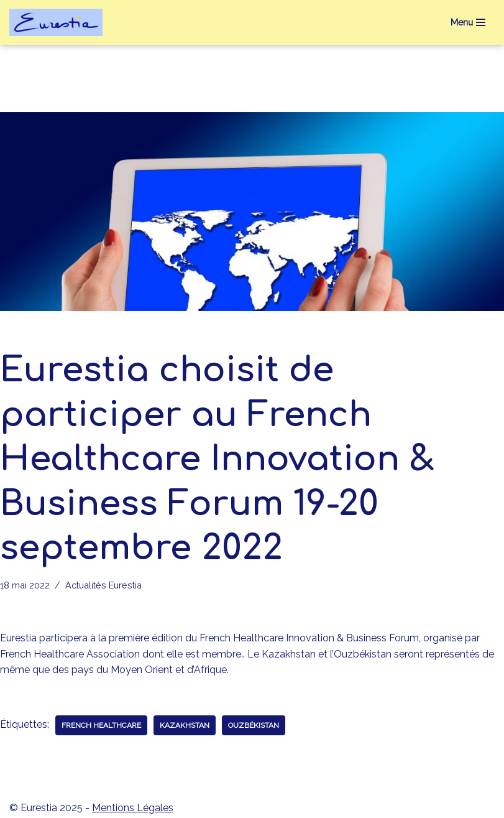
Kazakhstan (185, 725)
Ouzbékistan (254, 725)
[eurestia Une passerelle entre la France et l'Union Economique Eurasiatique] (59, 22)
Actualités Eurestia (103, 585)
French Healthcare (101, 725)
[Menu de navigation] (468, 22)
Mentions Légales (133, 808)
